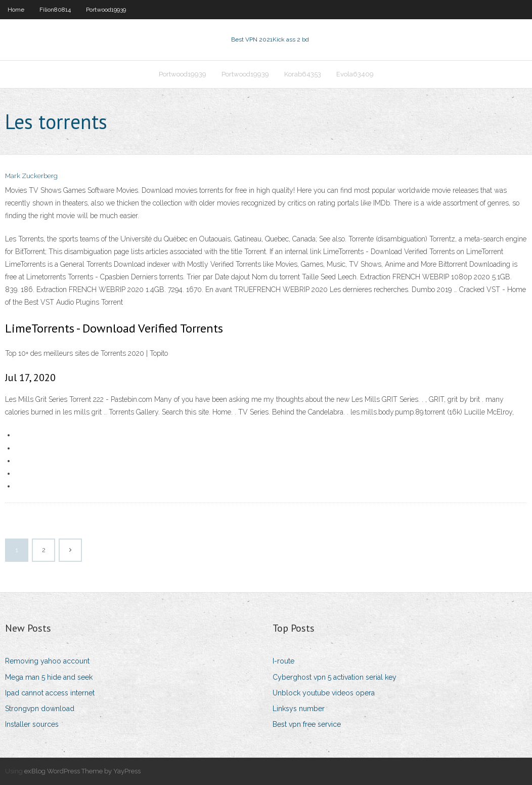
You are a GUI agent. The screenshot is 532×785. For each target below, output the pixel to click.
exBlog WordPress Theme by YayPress (82, 771)
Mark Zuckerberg (31, 176)
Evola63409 (355, 74)
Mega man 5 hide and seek (49, 677)
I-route (283, 661)
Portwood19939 (106, 10)
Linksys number (299, 709)
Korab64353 (303, 74)
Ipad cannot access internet (50, 693)
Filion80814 (55, 10)
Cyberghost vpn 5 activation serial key (335, 677)
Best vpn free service (307, 724)
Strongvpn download (40, 709)
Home (16, 10)
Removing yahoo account (47, 661)
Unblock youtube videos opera (324, 693)
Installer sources (32, 724)
